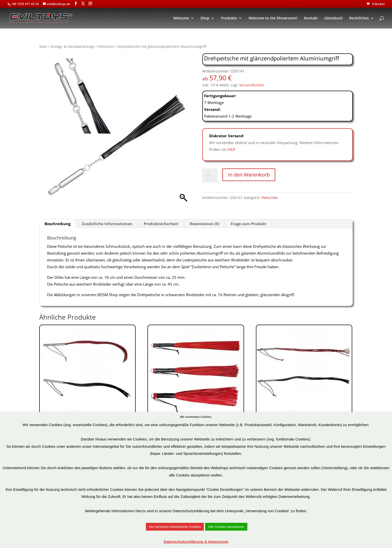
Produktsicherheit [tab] (161, 224)
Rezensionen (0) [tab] (205, 224)
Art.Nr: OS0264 (304, 387)
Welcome (181, 18)
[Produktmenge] (210, 176)
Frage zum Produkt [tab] (249, 224)
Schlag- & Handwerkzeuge (73, 46)
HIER (231, 149)
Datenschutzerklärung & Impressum (196, 542)
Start (43, 46)
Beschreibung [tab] (57, 224)
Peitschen (106, 46)
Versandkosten (252, 85)
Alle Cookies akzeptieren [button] (226, 527)
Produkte (229, 18)
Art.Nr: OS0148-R (196, 390)
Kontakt (311, 18)
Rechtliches (359, 18)
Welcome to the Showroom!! (273, 18)
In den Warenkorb (249, 175)
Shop (205, 18)
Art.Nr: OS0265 (87, 387)
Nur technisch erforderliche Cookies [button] (175, 527)
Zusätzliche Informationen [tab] (107, 224)
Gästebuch (334, 18)
